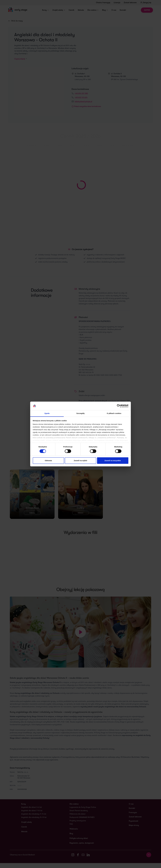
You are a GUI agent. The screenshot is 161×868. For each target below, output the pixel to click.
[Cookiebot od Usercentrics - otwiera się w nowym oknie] (119, 406)
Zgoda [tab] (47, 413)
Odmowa (48, 461)
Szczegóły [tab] (80, 413)
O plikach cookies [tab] (114, 413)
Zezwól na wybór (80, 461)
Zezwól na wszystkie (113, 461)
